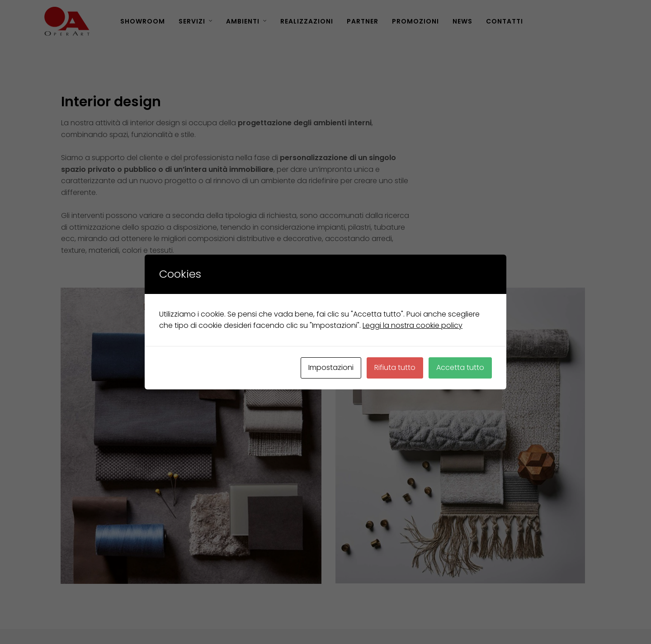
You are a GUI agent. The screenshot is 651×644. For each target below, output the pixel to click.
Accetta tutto (460, 367)
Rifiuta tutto (395, 367)
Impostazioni (331, 367)
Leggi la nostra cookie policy (413, 325)
